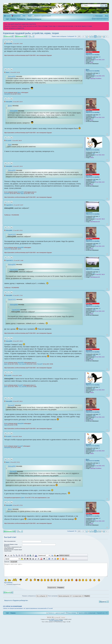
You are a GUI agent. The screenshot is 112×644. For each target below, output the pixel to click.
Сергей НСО (89, 213)
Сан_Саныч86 (22, 364)
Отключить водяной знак (13, 584)
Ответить (8, 36)
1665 (94, 154)
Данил (88, 70)
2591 (94, 75)
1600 (94, 218)
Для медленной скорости (101, 19)
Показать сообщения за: (35, 596)
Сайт (7, 613)
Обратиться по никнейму (93, 55)
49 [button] (104, 36)
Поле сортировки (60, 596)
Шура (10, 145)
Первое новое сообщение (59, 36)
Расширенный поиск (106, 5)
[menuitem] (29, 16)
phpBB (52, 619)
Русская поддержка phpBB (56, 621)
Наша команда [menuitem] (72, 613)
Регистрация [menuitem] (99, 16)
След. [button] (107, 36)
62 (99, 152)
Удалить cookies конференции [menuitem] (87, 613)
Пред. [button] (84, 36)
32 (99, 216)
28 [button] (100, 36)
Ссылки (8, 16)
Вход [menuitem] (106, 16)
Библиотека (17, 16)
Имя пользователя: (10, 541)
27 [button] (98, 36)
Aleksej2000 (89, 53)
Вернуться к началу (107, 66)
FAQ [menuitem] (24, 16)
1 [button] (87, 36)
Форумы (13, 613)
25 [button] (93, 36)
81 (99, 73)
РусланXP (89, 149)
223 (100, 57)
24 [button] (91, 36)
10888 (94, 58)
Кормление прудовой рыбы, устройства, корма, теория (31, 33)
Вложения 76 (20, 36)
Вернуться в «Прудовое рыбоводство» (16, 600)
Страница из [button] (79, 36)
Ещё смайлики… (9, 583)
